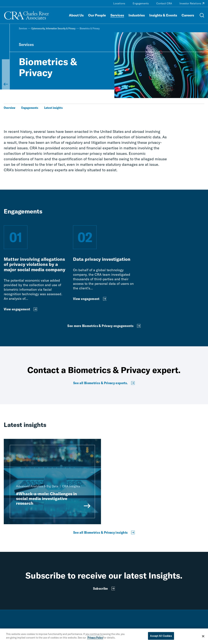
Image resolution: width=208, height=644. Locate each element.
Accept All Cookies (161, 637)
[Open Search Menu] (202, 15)
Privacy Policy (95, 639)
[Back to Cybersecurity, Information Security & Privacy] (6, 74)
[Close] (203, 638)
